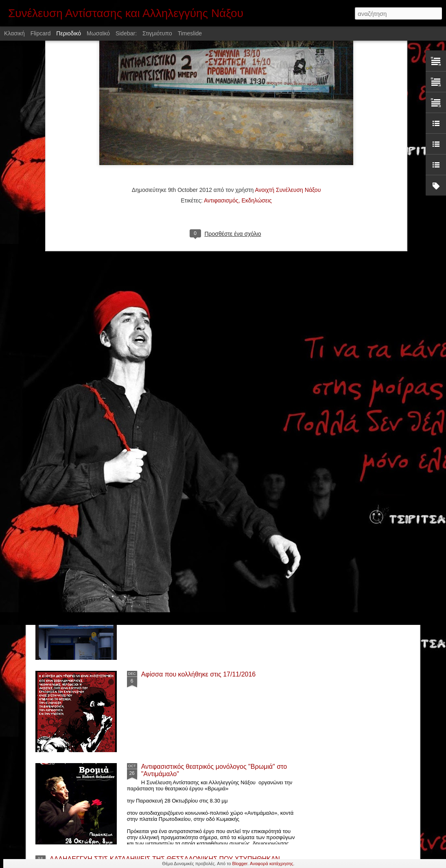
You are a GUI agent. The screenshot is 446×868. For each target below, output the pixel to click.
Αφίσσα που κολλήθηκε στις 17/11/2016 (199, 674)
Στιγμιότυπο (157, 33)
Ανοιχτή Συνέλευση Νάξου (288, 92)
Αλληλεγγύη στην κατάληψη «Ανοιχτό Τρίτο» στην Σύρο (130, 439)
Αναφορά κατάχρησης (272, 864)
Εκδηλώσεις (257, 102)
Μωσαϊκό (98, 33)
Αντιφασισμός (221, 102)
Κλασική (14, 33)
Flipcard (41, 33)
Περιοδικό (69, 33)
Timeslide (190, 33)
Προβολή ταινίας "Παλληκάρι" (183, 490)
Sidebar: (126, 33)
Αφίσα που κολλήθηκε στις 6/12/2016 (195, 582)
